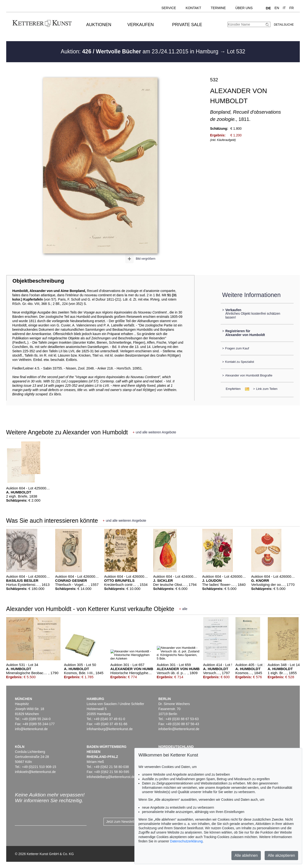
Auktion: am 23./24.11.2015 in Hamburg (140, 51)
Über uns (244, 8)
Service (169, 8)
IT (284, 8)
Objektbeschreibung (38, 281)
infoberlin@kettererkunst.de (179, 729)
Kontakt (193, 8)
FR (292, 8)
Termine (218, 8)
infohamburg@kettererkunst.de (109, 729)
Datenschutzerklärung (186, 841)
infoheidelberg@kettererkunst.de (111, 777)
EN (277, 8)
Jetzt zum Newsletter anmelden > (131, 822)
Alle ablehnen (246, 855)
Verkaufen (141, 25)
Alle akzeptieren (281, 855)
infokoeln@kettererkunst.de (35, 772)
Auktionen (99, 25)
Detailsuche (284, 25)
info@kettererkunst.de (31, 729)
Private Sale (187, 25)
